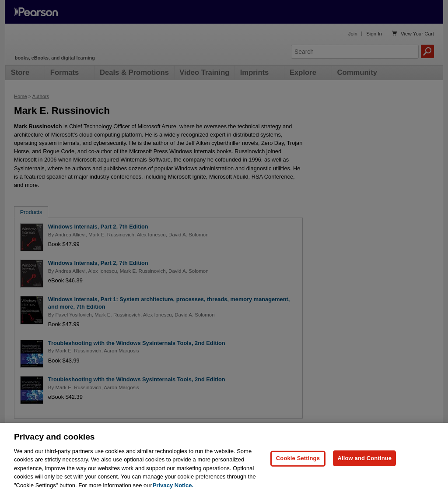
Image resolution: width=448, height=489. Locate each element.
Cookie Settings (298, 465)
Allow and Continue (364, 465)
